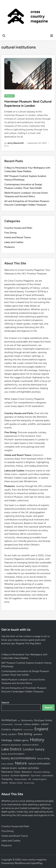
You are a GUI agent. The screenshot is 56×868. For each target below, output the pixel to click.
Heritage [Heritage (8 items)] (7, 740)
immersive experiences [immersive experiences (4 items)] (11, 745)
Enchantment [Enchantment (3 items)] (28, 730)
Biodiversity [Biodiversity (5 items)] (27, 720)
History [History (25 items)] (37, 740)
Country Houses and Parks (18, 228)
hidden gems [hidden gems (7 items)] (21, 740)
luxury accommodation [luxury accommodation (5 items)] (13, 754)
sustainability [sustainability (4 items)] (48, 776)
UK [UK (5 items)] (30, 779)
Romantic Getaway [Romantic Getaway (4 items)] (42, 772)
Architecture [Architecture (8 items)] (9, 720)
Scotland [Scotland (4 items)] (5, 776)
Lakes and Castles (14, 242)
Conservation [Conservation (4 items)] (7, 724)
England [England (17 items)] (41, 729)
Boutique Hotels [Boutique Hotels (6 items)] (43, 720)
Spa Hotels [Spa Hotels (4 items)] (36, 776)
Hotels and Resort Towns (18, 237)
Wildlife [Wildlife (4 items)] (5, 783)
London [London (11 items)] (28, 749)
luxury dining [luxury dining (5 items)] (43, 758)
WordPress (20, 863)
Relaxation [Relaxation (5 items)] (27, 772)
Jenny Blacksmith (15, 143)
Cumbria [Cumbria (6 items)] (6, 729)
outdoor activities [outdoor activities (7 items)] (28, 768)
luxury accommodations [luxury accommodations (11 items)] (19, 758)
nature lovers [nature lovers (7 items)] (9, 768)
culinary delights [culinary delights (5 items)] (31, 724)
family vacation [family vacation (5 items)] (9, 734)
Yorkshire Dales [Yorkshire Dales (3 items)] (29, 783)
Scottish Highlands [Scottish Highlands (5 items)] (20, 775)
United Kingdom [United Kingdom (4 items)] (39, 779)
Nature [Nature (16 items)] (21, 763)
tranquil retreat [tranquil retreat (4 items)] (20, 779)
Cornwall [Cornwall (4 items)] (18, 724)
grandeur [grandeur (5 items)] (38, 734)
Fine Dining (10, 233)
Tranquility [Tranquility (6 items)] (7, 779)
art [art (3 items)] (19, 721)
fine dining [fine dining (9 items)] (25, 734)
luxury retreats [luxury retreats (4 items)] (7, 764)
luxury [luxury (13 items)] (40, 749)
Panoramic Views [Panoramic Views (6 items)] (11, 772)
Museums (9, 96)
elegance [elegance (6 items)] (17, 729)
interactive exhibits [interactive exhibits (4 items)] (30, 745)
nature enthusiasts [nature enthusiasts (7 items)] (39, 763)
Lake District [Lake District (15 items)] (11, 749)
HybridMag (36, 863)
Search (5, 703)
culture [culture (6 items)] (45, 724)
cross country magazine (39, 16)
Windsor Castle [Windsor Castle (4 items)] (16, 783)
